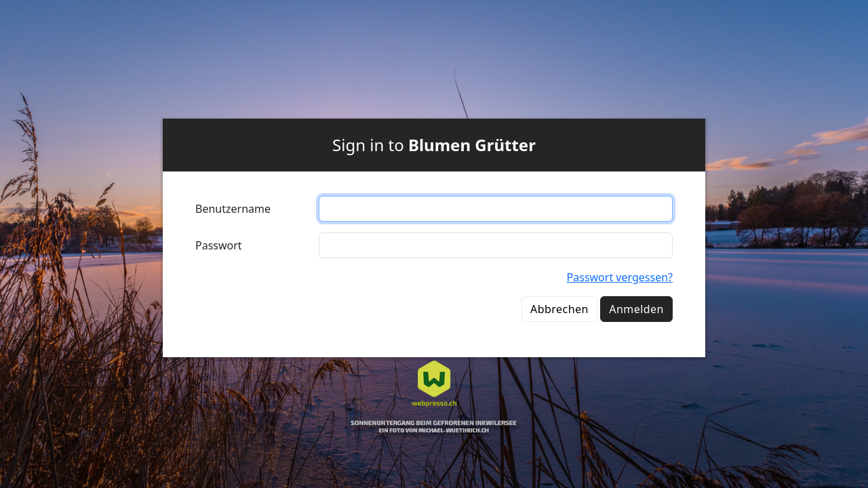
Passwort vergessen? (620, 277)
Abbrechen (559, 309)
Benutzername (233, 209)
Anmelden (636, 309)
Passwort (219, 245)
